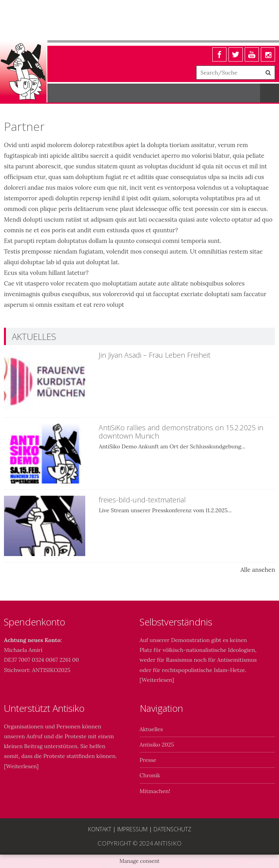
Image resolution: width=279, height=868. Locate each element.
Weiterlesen (157, 680)
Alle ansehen (258, 570)
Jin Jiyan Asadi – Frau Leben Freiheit (154, 355)
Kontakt (100, 829)
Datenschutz (172, 829)
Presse (148, 760)
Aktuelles (151, 729)
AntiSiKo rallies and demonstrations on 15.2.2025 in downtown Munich (181, 432)
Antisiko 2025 (157, 745)
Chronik (150, 775)
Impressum (132, 829)
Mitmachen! (155, 791)
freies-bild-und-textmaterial (142, 500)
